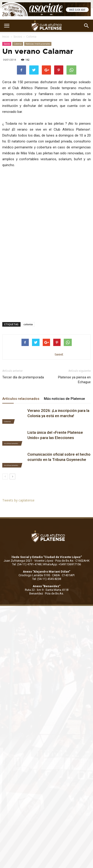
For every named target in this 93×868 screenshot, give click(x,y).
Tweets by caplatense (18, 500)
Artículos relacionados (21, 399)
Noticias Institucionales (38, 44)
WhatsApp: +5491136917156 (62, 564)
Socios (18, 37)
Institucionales (11, 443)
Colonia (31, 37)
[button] (87, 26)
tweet (59, 354)
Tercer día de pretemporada (23, 377)
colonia (28, 324)
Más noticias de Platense (64, 399)
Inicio (6, 37)
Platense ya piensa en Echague (74, 380)
